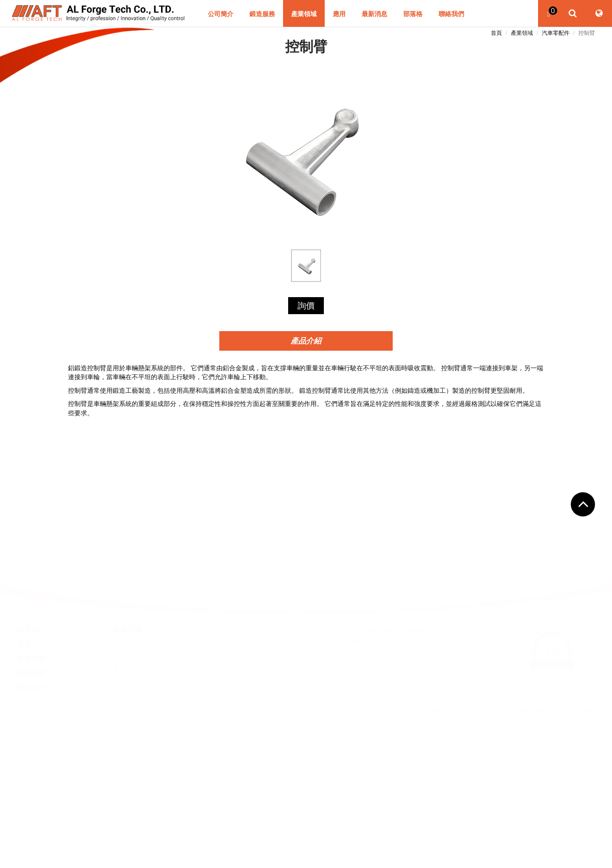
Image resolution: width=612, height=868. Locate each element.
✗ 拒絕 (306, 664)
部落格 (413, 14)
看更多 (286, 718)
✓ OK (375, 863)
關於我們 (31, 602)
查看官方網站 (320, 718)
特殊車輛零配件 (244, 615)
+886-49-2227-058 (373, 613)
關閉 (306, 636)
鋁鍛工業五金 (130, 615)
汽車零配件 (556, 33)
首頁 (496, 33)
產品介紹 (306, 340)
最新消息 (374, 14)
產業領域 (304, 14)
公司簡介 (221, 14)
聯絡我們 (451, 14)
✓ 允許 (306, 654)
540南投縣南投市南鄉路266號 (402, 603)
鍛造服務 (262, 14)
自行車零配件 (130, 628)
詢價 (306, 305)
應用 (339, 14)
